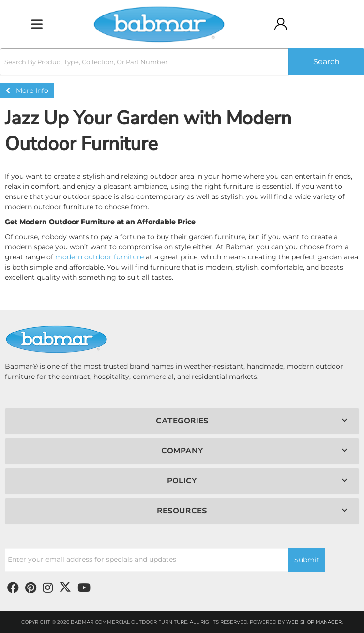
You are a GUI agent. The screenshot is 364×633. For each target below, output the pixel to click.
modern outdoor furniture (99, 257)
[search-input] (144, 62)
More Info (27, 90)
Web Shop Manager (314, 622)
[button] (182, 62)
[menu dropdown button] (37, 24)
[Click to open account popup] (280, 24)
